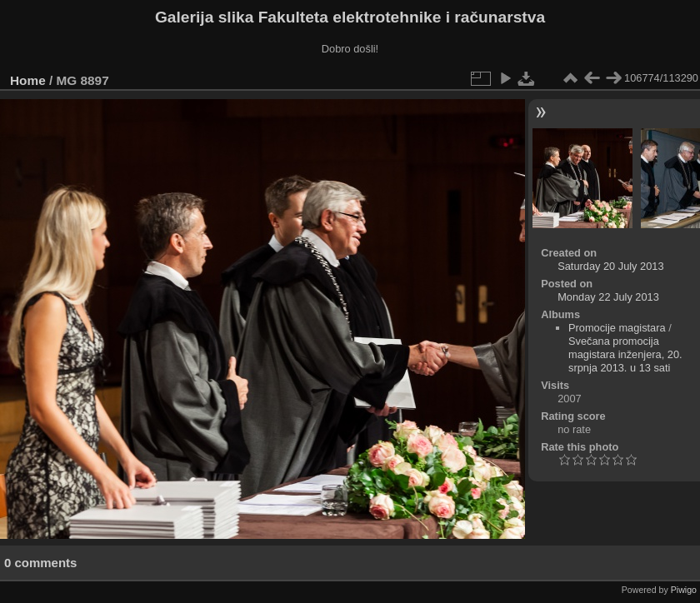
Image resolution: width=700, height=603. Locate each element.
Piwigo (684, 590)
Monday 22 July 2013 (608, 297)
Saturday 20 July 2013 (610, 266)
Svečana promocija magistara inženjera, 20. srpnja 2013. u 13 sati (625, 354)
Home (28, 80)
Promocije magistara (617, 328)
